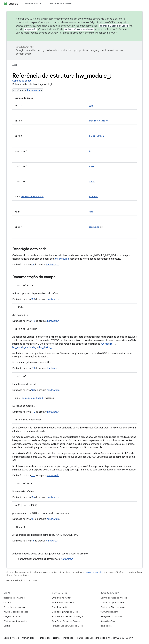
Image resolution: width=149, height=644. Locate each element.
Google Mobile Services (111, 616)
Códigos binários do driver (15, 621)
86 (33, 265)
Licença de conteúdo (94, 572)
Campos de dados (22, 81)
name (92, 166)
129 (33, 368)
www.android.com (109, 612)
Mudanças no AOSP (106, 33)
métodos (94, 197)
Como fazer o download (15, 607)
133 (33, 390)
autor (92, 181)
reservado (94, 227)
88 (33, 541)
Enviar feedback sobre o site (91, 638)
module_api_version (99, 121)
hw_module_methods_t (32, 197)
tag (91, 106)
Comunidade (28, 638)
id (90, 151)
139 (33, 299)
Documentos (32, 3)
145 (33, 321)
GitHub (7, 626)
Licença (57, 638)
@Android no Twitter (61, 598)
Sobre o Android (11, 638)
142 (33, 412)
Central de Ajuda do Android (114, 598)
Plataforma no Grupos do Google (67, 616)
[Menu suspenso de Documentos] (42, 3)
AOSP (15, 65)
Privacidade (69, 638)
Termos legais (44, 638)
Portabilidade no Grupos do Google (68, 626)
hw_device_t (46, 347)
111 (33, 476)
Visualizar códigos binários (16, 612)
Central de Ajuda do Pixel (112, 602)
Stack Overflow (108, 621)
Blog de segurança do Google (66, 612)
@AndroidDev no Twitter (63, 602)
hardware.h (34, 90)
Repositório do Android (14, 598)
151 (33, 519)
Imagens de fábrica (13, 616)
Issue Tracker (106, 626)
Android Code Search (60, 3)
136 (33, 497)
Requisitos (8, 602)
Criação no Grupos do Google (66, 621)
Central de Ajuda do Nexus (113, 607)
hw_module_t (62, 259)
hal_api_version (97, 136)
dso (91, 212)
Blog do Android (59, 607)
